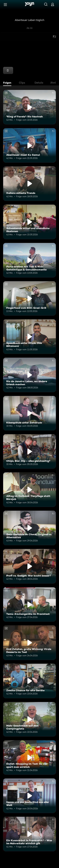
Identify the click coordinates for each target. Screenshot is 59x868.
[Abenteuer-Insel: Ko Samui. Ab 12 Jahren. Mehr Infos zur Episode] (29, 145)
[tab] (8, 83)
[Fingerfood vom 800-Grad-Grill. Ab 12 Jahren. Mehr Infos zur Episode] (29, 298)
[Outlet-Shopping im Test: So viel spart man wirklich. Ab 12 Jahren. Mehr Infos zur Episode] (29, 758)
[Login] (53, 4)
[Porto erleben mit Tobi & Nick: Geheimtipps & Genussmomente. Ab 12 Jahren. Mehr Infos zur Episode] (29, 260)
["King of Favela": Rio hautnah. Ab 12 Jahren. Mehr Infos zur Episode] (29, 107)
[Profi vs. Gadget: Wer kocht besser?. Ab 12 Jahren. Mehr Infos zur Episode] (29, 566)
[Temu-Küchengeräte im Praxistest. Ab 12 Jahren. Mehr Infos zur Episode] (29, 605)
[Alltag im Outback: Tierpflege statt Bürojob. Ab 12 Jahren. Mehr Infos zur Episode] (29, 490)
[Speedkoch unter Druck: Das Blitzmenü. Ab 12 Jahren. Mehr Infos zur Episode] (29, 337)
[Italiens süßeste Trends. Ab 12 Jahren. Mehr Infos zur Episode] (29, 184)
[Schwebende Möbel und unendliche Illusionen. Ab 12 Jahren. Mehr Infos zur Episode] (29, 222)
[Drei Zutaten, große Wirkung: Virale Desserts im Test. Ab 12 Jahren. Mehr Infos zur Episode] (29, 643)
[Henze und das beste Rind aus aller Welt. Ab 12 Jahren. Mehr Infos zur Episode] (29, 796)
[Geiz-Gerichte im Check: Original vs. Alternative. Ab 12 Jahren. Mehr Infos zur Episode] (29, 528)
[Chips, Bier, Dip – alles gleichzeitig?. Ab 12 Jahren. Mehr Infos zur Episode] (29, 451)
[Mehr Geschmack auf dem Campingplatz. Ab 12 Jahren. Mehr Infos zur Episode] (29, 719)
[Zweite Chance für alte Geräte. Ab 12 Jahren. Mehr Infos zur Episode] (29, 681)
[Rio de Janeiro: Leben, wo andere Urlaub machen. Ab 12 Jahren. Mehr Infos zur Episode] (29, 375)
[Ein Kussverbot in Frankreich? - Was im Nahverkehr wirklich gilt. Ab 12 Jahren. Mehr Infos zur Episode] (29, 834)
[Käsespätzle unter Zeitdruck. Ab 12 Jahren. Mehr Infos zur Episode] (29, 413)
